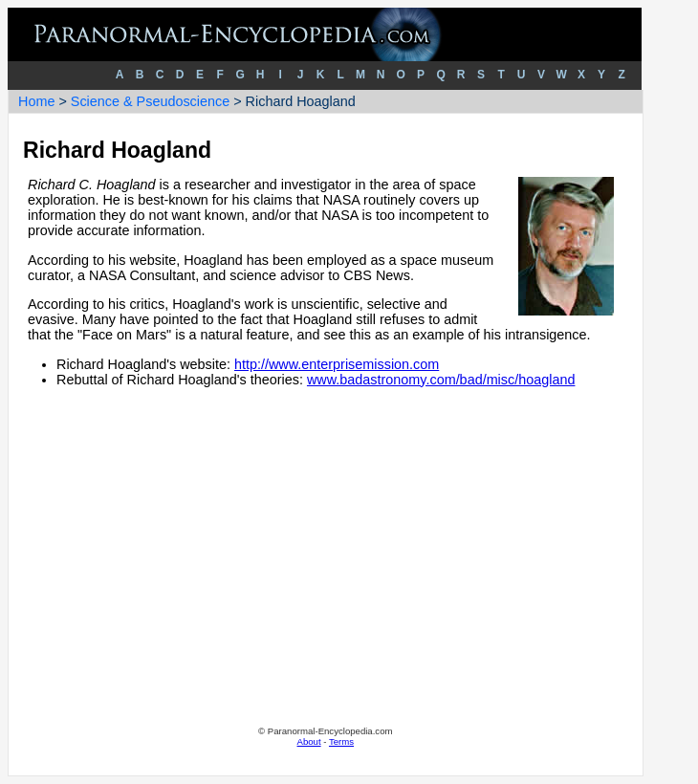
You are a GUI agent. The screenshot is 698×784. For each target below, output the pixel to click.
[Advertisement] (326, 573)
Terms (341, 741)
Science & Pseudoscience (150, 101)
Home (36, 101)
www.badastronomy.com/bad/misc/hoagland (441, 380)
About (309, 741)
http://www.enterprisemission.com (337, 364)
